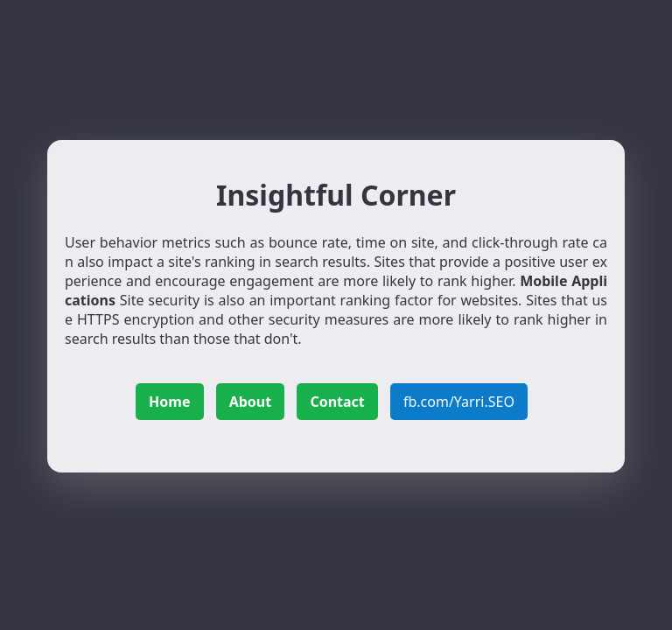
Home (169, 402)
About (251, 402)
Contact (337, 402)
